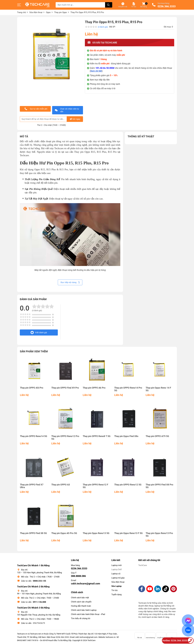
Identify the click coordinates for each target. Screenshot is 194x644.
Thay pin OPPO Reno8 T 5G (97, 436)
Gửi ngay (75, 119)
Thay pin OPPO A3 (61, 485)
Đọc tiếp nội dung (70, 282)
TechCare (143, 565)
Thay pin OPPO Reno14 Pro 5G (128, 389)
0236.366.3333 (167, 6)
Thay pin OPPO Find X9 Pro (65, 388)
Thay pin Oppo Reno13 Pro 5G (159, 535)
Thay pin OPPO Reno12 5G (128, 485)
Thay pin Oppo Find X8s (126, 436)
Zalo (188, 630)
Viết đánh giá (39, 332)
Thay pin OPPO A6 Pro (94, 388)
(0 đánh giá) (103, 27)
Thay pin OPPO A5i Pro (32, 388)
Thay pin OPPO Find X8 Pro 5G (159, 486)
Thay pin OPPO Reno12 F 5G (95, 486)
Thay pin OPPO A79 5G (157, 436)
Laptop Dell (117, 569)
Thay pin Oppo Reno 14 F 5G (158, 389)
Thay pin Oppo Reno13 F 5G (128, 533)
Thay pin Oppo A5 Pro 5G (64, 533)
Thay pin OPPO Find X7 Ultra (32, 486)
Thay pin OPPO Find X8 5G (33, 533)
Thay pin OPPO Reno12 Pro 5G (65, 438)
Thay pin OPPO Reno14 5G (34, 436)
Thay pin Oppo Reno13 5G (96, 533)
